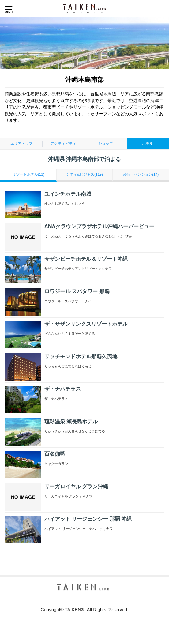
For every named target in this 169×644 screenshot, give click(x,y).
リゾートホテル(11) (28, 174)
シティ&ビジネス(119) (85, 174)
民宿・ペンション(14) (141, 174)
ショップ (106, 144)
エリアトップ (21, 144)
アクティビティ (63, 144)
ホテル (148, 144)
